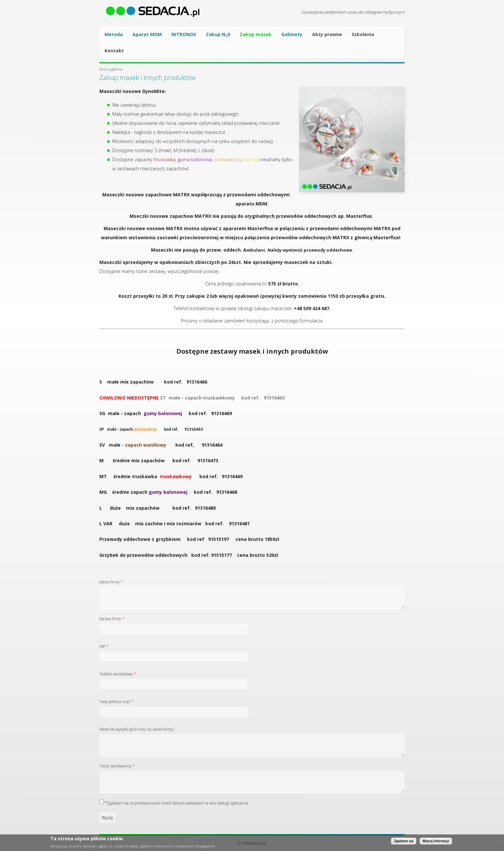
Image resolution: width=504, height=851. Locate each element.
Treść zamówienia (117, 766)
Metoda (114, 34)
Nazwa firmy (112, 619)
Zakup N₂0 (218, 34)
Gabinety (292, 34)
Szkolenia (363, 34)
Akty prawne (327, 34)
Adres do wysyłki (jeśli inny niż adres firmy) (136, 729)
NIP (104, 646)
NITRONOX (184, 34)
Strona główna (111, 69)
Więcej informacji (436, 841)
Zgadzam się (404, 841)
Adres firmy (111, 582)
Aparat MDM (147, 34)
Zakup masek (256, 34)
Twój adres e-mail (116, 702)
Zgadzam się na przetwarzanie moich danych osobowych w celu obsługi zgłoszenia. (178, 803)
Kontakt (114, 51)
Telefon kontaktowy (118, 674)
